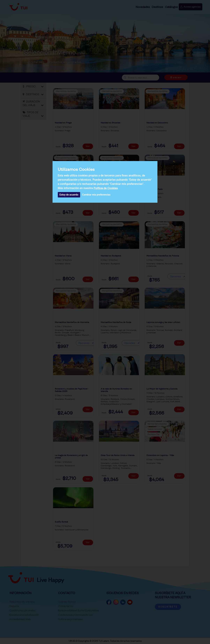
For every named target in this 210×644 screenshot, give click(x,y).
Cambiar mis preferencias (96, 195)
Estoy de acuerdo (69, 195)
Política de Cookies (106, 188)
